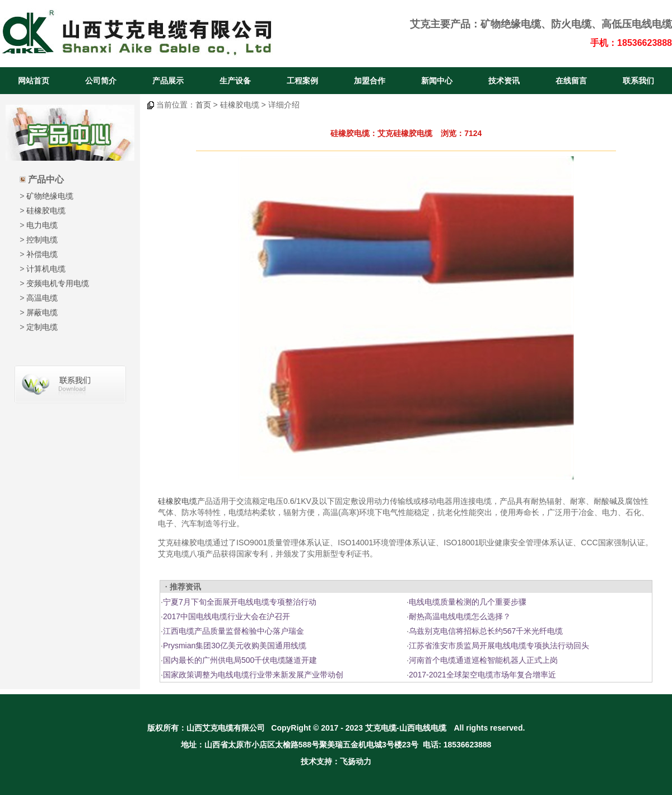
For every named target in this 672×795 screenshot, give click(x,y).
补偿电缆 (42, 254)
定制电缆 (42, 327)
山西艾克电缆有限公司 (226, 728)
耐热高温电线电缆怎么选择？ (460, 616)
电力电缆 (42, 225)
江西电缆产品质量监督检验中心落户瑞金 (234, 631)
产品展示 (168, 81)
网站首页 (34, 81)
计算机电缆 (46, 269)
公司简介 (101, 81)
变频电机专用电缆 (58, 283)
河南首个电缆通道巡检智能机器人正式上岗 (483, 660)
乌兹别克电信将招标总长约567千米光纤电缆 (486, 631)
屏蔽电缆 (42, 312)
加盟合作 (370, 81)
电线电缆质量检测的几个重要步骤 (468, 602)
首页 (203, 105)
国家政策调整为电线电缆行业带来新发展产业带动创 (253, 675)
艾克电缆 (381, 728)
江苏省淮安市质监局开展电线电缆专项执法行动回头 (499, 646)
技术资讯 (504, 81)
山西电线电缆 (423, 728)
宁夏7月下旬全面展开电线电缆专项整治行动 (240, 602)
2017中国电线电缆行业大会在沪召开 (227, 616)
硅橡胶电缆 (46, 211)
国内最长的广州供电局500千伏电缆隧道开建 (240, 660)
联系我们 (638, 81)
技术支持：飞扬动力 (336, 761)
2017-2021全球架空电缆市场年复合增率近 (482, 675)
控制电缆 (42, 240)
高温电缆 (42, 298)
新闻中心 (437, 81)
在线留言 (571, 81)
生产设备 (235, 81)
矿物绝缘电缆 (511, 24)
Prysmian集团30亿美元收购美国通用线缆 (235, 646)
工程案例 (302, 81)
